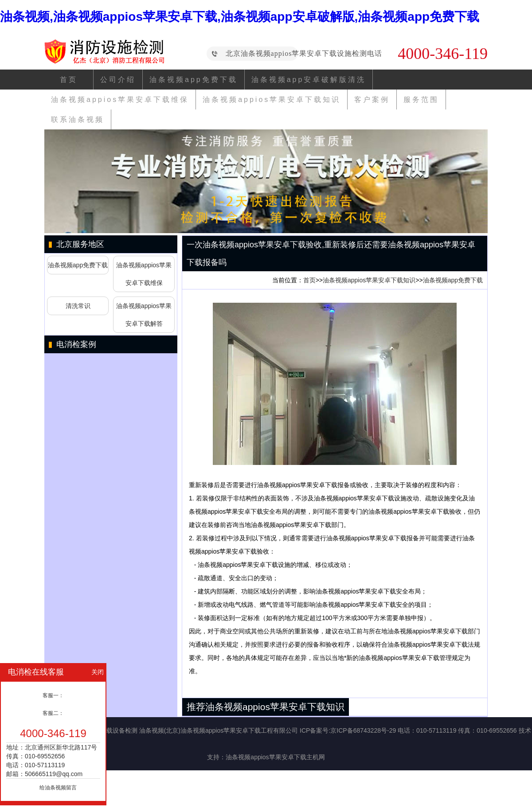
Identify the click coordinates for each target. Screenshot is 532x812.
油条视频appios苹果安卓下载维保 (120, 100)
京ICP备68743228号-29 (363, 730)
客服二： (53, 713)
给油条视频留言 (58, 788)
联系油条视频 (78, 119)
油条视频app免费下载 (194, 80)
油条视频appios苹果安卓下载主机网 (275, 757)
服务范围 (421, 100)
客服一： (53, 695)
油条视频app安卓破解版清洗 (309, 80)
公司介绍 (118, 80)
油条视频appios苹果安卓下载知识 (272, 100)
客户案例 (372, 100)
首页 (69, 80)
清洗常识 (78, 306)
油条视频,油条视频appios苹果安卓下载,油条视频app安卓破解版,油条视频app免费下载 (240, 17)
